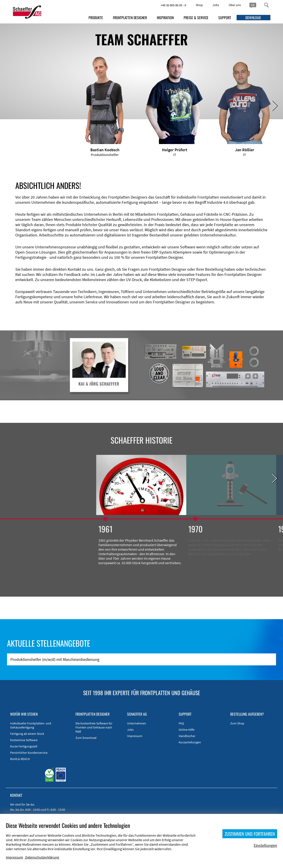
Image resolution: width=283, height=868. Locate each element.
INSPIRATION (165, 18)
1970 (195, 529)
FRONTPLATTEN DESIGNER (130, 18)
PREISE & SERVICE (196, 18)
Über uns (235, 5)
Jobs (216, 5)
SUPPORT (225, 18)
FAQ (181, 723)
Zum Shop (237, 723)
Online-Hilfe (187, 730)
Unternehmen (137, 723)
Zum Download (86, 738)
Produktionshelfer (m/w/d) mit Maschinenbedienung (55, 659)
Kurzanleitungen (190, 742)
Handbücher (187, 736)
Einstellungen (265, 845)
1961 (105, 529)
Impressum (135, 736)
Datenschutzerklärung (42, 857)
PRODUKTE (96, 18)
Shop (199, 5)
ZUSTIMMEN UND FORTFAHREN (250, 834)
